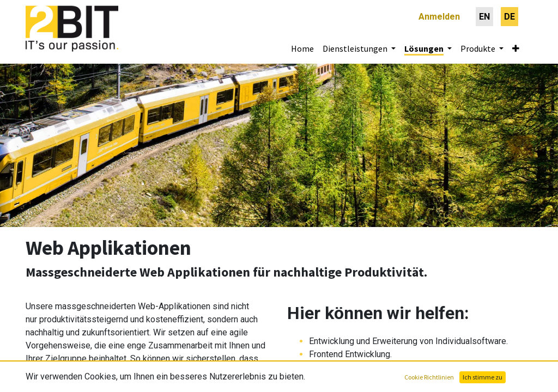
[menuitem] (484, 17)
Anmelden (439, 17)
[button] (516, 48)
